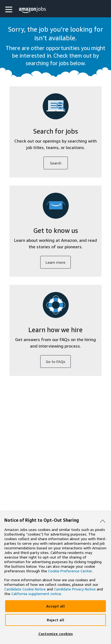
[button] (9, 9)
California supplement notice (36, 594)
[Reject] (55, 620)
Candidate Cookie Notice (25, 589)
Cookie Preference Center (70, 571)
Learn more (55, 262)
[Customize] (55, 634)
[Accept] (55, 606)
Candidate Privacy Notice (75, 589)
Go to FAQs (56, 361)
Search (56, 163)
